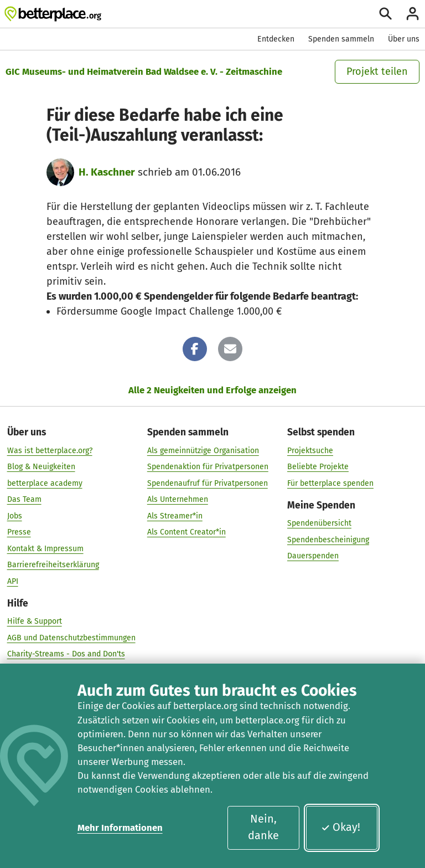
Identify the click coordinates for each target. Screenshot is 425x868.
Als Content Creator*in (186, 532)
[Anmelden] (413, 14)
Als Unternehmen (178, 499)
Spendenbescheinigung (328, 539)
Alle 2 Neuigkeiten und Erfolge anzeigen (212, 390)
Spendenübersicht (319, 523)
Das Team (24, 499)
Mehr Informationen (120, 828)
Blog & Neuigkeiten (41, 467)
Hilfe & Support (35, 621)
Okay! (341, 827)
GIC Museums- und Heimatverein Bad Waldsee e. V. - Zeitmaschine (144, 71)
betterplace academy (45, 483)
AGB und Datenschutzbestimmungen (71, 637)
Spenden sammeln (341, 39)
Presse (19, 532)
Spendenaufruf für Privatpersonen (208, 483)
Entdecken (276, 39)
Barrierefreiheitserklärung (53, 565)
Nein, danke (263, 827)
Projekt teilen (377, 71)
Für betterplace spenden (330, 483)
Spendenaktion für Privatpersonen (208, 467)
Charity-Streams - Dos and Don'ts (66, 654)
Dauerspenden (313, 556)
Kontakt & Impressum (45, 548)
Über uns (404, 39)
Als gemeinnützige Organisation (203, 450)
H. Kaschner (107, 172)
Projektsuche (310, 450)
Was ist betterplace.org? (50, 450)
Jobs (15, 515)
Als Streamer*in (175, 515)
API (13, 581)
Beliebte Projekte (318, 467)
